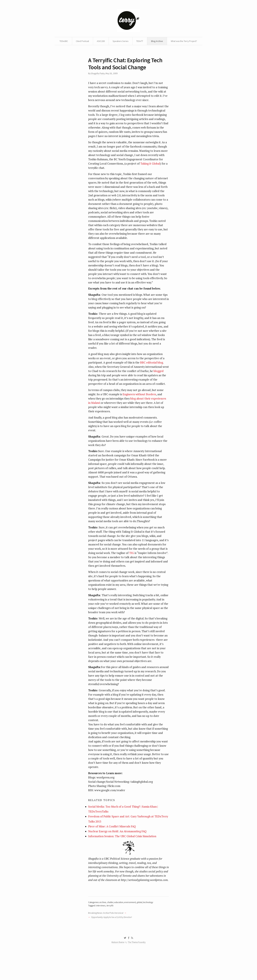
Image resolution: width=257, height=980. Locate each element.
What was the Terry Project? (128, 49)
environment (132, 930)
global (141, 930)
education (120, 930)
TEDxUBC (80, 41)
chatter (111, 930)
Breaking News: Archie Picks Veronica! (106, 941)
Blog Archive (175, 41)
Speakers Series (138, 41)
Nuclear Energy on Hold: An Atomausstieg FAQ (118, 854)
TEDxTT (157, 41)
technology (150, 930)
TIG (132, 572)
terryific (111, 933)
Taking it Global (150, 177)
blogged (93, 392)
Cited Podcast (99, 41)
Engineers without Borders (139, 411)
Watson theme (118, 971)
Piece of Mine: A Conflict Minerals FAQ (112, 849)
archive (103, 930)
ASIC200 (118, 41)
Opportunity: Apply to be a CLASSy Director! (112, 945)
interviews (101, 933)
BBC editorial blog (152, 379)
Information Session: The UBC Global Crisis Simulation (122, 859)
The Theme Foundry (137, 971)
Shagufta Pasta (98, 82)
